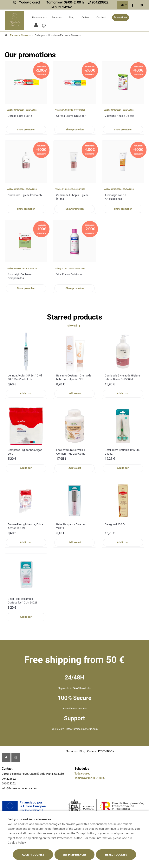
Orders (85, 17)
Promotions (121, 17)
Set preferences (74, 855)
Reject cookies (116, 855)
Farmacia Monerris (20, 35)
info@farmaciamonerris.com (19, 788)
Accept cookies (33, 855)
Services (57, 17)
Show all (74, 326)
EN (122, 5)
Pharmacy (38, 17)
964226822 (9, 779)
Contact (101, 17)
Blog (72, 17)
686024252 (9, 783)
